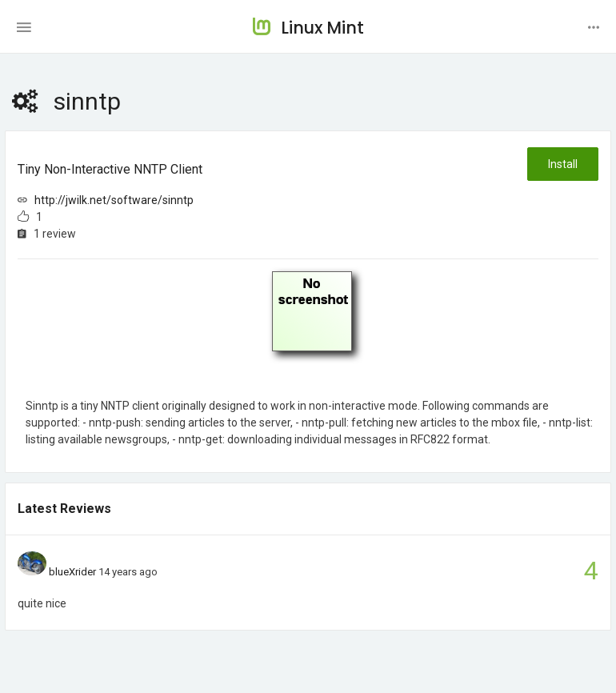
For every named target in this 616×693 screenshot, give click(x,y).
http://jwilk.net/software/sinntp (114, 200)
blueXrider (72, 572)
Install (563, 164)
